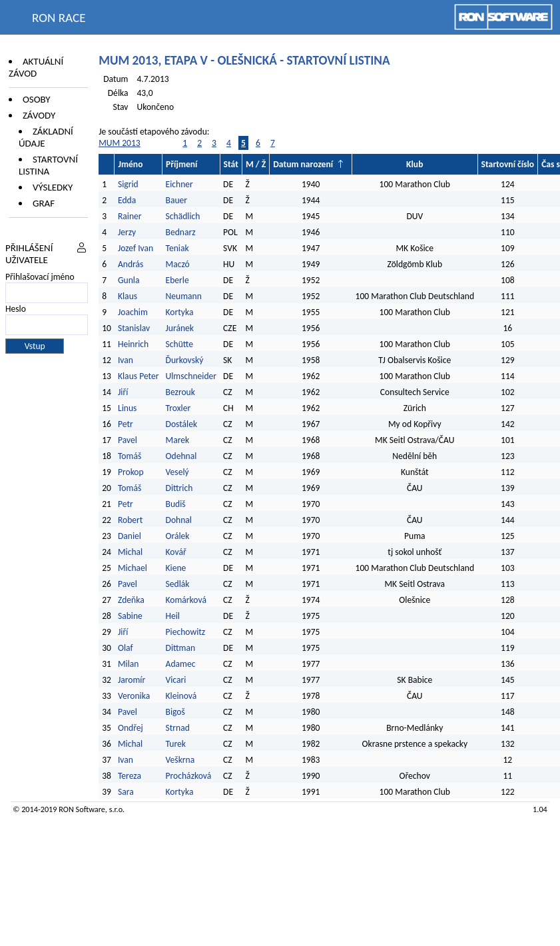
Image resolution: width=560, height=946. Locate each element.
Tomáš (130, 456)
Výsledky (53, 187)
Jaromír (132, 680)
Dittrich (179, 488)
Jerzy (127, 232)
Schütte (180, 344)
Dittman (181, 648)
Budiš (176, 504)
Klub (415, 164)
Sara (126, 792)
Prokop (131, 472)
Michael (133, 568)
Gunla (129, 280)
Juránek (180, 328)
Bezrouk (180, 392)
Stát (231, 164)
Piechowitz (186, 632)
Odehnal (181, 456)
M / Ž (256, 164)
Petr (126, 424)
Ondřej (131, 728)
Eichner (179, 184)
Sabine (130, 616)
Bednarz (181, 232)
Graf (44, 203)
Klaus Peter (139, 376)
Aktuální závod (36, 67)
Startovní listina (48, 165)
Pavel (128, 440)
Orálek (178, 536)
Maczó (178, 264)
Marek (178, 440)
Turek (176, 744)
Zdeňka (131, 600)
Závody (39, 115)
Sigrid (128, 184)
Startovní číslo (508, 164)
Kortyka (180, 312)
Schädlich (183, 216)
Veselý (177, 472)
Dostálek (182, 424)
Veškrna (180, 760)
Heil (173, 616)
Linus (127, 408)
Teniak (177, 248)
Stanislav (134, 328)
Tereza (130, 776)
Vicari (176, 680)
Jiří (123, 392)
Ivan (126, 360)
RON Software (82, 809)
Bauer (177, 200)
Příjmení (181, 164)
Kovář (176, 552)
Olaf (126, 648)
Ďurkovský (185, 360)
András (131, 264)
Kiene (177, 568)
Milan (129, 664)
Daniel (130, 536)
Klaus (128, 296)
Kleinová (181, 696)
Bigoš (175, 712)
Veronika (134, 696)
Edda (127, 200)
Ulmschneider (191, 376)
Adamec (181, 664)
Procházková (189, 776)
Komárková (186, 600)
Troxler (178, 408)
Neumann (184, 296)
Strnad (178, 728)
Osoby (37, 99)
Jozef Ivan (136, 248)
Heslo (16, 309)
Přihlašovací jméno (40, 277)
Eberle (177, 280)
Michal (130, 552)
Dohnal (179, 520)
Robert (130, 520)
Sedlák (178, 584)
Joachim (133, 312)
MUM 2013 (120, 143)
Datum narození (303, 164)
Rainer (130, 216)
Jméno (130, 164)
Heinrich (133, 344)
